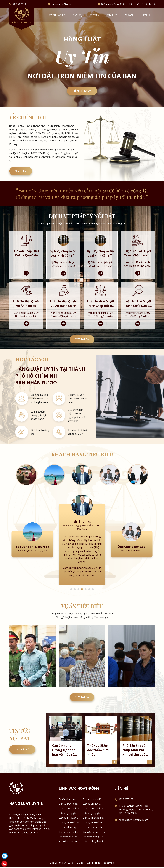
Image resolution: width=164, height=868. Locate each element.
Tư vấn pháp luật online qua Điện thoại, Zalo (69, 807)
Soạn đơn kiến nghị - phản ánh (93, 840)
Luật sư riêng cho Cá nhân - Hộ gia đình (93, 849)
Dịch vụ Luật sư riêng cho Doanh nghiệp (93, 835)
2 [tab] (75, 596)
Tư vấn (95, 15)
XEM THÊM (21, 172)
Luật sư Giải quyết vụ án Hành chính (93, 816)
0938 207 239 (19, 4)
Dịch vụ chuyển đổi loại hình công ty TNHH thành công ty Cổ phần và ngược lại (69, 812)
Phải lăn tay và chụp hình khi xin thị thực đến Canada (135, 758)
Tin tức (112, 15)
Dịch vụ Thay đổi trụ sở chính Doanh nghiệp (94, 826)
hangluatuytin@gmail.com (64, 4)
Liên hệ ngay (82, 91)
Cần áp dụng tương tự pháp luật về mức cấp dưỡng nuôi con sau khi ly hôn (65, 758)
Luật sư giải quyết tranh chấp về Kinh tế (69, 826)
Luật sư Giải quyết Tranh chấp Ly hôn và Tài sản (93, 812)
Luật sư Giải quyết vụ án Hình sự (69, 816)
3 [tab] (78, 596)
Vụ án (129, 15)
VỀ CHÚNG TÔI (58, 15)
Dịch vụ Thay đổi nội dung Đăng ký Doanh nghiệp (69, 830)
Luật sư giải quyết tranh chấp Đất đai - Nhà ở (68, 821)
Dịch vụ (78, 15)
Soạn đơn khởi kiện (68, 849)
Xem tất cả (82, 345)
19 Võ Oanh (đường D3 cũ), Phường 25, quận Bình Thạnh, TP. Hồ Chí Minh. (136, 817)
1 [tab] (71, 596)
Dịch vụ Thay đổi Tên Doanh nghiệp (93, 830)
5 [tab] (86, 596)
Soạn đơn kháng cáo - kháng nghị (94, 845)
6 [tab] (89, 596)
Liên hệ (146, 15)
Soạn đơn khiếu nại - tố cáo (69, 845)
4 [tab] (82, 596)
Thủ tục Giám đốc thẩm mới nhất (98, 758)
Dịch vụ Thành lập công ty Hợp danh (68, 835)
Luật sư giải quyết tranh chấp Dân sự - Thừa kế (92, 821)
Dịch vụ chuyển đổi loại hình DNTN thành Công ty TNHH (69, 840)
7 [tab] (93, 596)
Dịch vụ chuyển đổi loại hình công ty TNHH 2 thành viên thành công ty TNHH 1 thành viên (94, 807)
